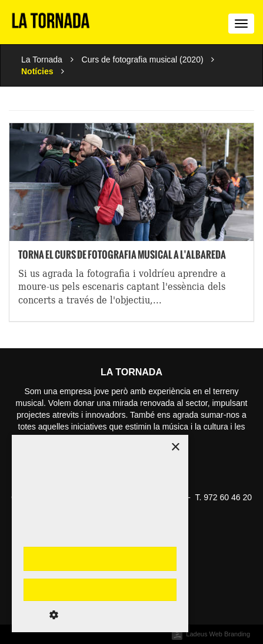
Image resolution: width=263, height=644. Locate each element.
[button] (100, 615)
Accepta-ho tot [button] (100, 559)
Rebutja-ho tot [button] (100, 590)
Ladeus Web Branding (218, 634)
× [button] (175, 448)
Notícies (37, 71)
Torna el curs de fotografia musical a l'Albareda (122, 255)
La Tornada (42, 60)
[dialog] (100, 534)
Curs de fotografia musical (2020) (143, 60)
